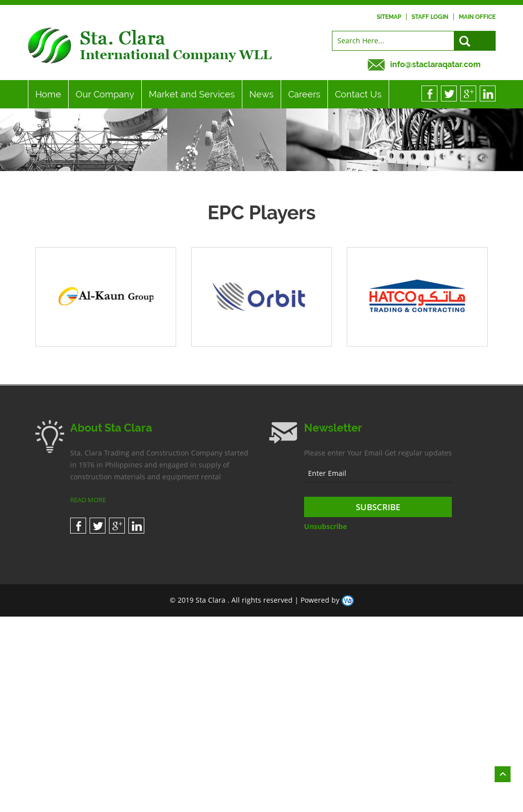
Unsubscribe (325, 526)
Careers (304, 94)
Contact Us (358, 94)
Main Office (477, 17)
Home (48, 94)
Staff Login (430, 17)
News (261, 94)
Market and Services (192, 94)
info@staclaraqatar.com (435, 64)
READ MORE (88, 500)
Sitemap (389, 17)
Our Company (105, 94)
